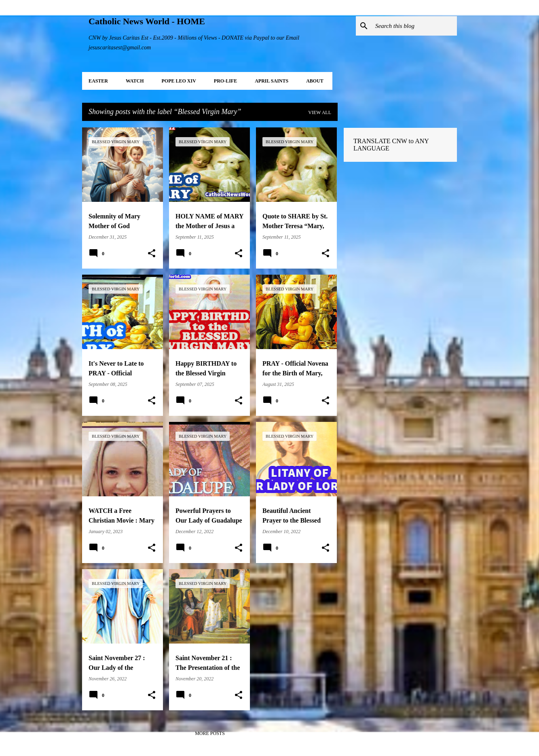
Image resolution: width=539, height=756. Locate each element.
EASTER (98, 81)
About (315, 81)
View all (320, 112)
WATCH (135, 81)
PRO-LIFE (225, 81)
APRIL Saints (272, 81)
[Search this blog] (414, 26)
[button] (152, 254)
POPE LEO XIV (179, 81)
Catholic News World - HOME (147, 21)
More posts (210, 733)
